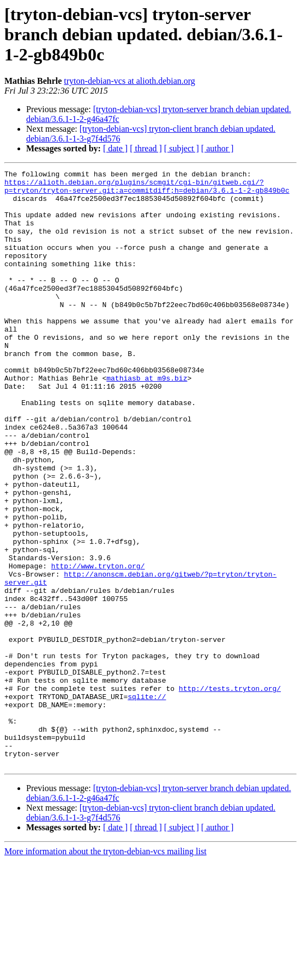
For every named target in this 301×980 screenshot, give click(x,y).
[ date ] (115, 148)
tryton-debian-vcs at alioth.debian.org (130, 81)
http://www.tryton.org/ (98, 646)
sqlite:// (147, 803)
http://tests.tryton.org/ (230, 793)
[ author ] (218, 148)
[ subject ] (182, 148)
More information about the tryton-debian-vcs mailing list (106, 970)
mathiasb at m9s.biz (147, 420)
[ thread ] (146, 148)
